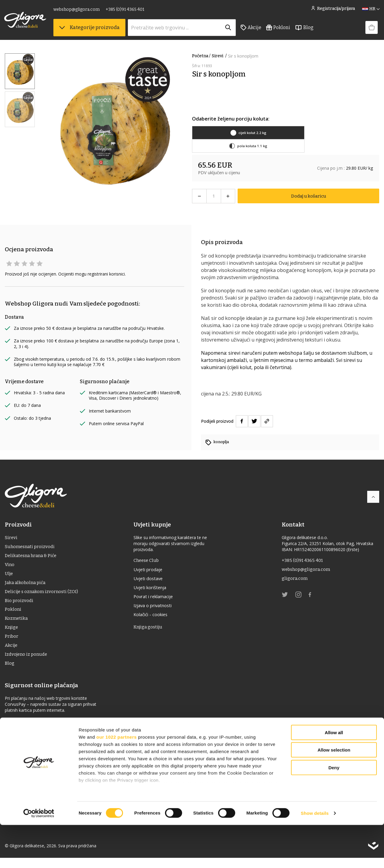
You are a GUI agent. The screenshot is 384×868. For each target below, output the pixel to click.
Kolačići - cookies (154, 619)
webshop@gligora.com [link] (77, 11)
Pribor (12, 644)
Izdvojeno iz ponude (27, 663)
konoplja (222, 442)
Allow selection (334, 793)
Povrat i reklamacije (157, 600)
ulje (9, 577)
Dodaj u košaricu (309, 196)
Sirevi (220, 56)
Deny (334, 811)
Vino (10, 567)
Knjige (12, 634)
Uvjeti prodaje (151, 571)
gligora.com (295, 580)
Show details (315, 856)
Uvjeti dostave (151, 580)
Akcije (252, 30)
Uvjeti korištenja (154, 590)
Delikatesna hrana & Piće (33, 558)
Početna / (201, 56)
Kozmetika (17, 625)
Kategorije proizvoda (90, 30)
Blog (305, 30)
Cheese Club (149, 561)
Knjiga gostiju (151, 632)
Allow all (334, 776)
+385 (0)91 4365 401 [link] (126, 11)
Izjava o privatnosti (157, 609)
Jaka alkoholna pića (26, 586)
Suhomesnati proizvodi (31, 548)
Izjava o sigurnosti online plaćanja (43, 731)
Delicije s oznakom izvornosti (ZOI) (43, 596)
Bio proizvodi (19, 606)
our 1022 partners (116, 780)
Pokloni (279, 30)
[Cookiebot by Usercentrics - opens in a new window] (39, 856)
